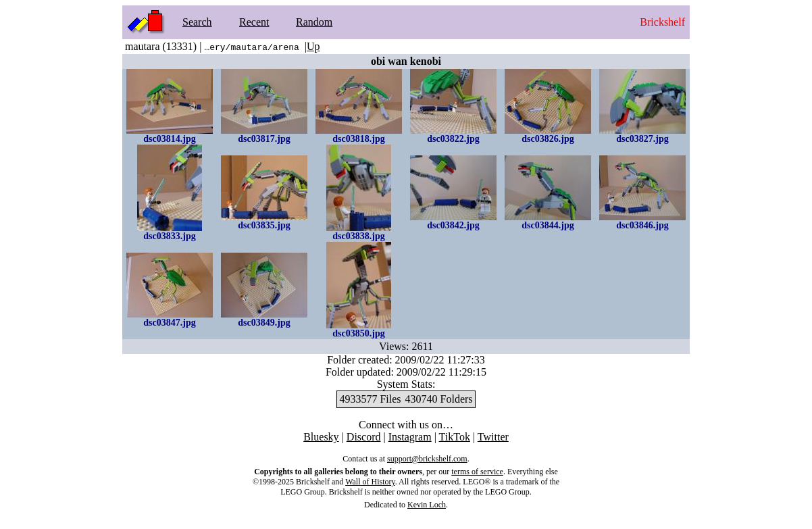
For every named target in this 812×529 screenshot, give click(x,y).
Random (314, 22)
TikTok (455, 437)
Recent (254, 22)
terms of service (477, 472)
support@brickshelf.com (427, 459)
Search (197, 22)
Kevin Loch (427, 505)
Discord (364, 437)
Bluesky (321, 437)
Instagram (410, 437)
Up (313, 46)
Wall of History (370, 482)
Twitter (493, 437)
